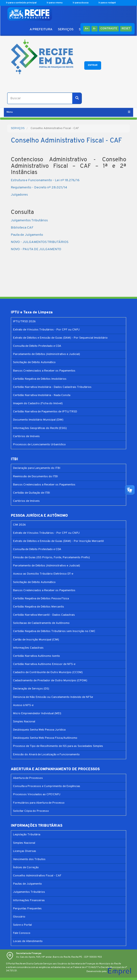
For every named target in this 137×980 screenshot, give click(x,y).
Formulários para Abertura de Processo (39, 803)
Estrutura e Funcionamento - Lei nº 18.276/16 (45, 180)
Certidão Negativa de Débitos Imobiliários (40, 379)
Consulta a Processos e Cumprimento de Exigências (47, 786)
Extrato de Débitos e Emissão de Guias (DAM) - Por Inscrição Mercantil (58, 541)
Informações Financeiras (29, 900)
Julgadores (19, 195)
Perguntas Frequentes (27, 909)
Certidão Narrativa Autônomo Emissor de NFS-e (44, 664)
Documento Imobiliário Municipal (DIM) (38, 420)
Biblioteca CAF (22, 228)
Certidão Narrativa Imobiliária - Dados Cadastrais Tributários (52, 387)
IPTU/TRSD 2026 (24, 322)
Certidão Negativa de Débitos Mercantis (39, 607)
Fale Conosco (22, 933)
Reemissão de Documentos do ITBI (35, 477)
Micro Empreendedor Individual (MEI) (37, 713)
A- (95, 29)
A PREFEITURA (41, 29)
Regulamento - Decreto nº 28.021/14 (39, 188)
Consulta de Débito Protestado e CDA (37, 346)
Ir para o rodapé (107, 3)
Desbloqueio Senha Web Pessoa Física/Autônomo (45, 738)
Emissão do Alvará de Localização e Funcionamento (46, 755)
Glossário (19, 917)
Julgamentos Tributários (30, 220)
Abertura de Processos (28, 778)
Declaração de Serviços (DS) (31, 689)
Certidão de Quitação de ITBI (31, 493)
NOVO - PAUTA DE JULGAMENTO (36, 249)
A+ (87, 29)
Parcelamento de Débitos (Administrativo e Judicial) (46, 354)
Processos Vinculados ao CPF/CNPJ (37, 794)
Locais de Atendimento (28, 941)
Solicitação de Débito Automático (34, 362)
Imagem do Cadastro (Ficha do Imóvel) (38, 403)
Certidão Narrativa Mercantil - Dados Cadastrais (44, 615)
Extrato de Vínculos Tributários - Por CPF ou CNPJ (46, 330)
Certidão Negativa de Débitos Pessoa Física (41, 599)
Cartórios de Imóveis (26, 436)
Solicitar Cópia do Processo (31, 811)
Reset (126, 29)
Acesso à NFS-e (23, 705)
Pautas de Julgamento (27, 884)
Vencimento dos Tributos (29, 859)
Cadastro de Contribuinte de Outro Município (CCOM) (48, 672)
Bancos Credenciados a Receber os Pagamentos (44, 371)
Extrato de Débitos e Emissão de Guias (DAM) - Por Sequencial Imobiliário (60, 338)
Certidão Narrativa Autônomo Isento (36, 656)
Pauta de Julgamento (27, 235)
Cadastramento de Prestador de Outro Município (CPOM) (50, 681)
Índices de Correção (26, 868)
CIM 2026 (19, 525)
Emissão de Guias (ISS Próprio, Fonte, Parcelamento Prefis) (51, 558)
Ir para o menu (55, 3)
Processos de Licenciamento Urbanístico (39, 445)
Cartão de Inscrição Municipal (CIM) (36, 640)
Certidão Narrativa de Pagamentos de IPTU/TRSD (45, 412)
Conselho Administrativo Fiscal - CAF (37, 876)
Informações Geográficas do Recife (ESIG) (40, 428)
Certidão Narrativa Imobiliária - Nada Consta (42, 395)
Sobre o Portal (22, 925)
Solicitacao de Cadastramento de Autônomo (41, 623)
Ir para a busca (81, 3)
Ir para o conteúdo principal (22, 3)
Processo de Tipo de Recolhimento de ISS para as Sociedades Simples (58, 746)
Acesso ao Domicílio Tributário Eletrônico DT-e (43, 574)
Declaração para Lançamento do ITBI (37, 468)
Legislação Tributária (27, 835)
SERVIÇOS (66, 29)
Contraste (109, 29)
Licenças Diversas (25, 851)
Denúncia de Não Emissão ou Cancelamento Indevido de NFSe (53, 697)
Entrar (93, 65)
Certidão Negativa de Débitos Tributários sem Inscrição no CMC (54, 631)
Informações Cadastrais (28, 648)
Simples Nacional (24, 722)
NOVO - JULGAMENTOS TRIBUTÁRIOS (40, 242)
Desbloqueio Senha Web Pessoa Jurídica (39, 730)
